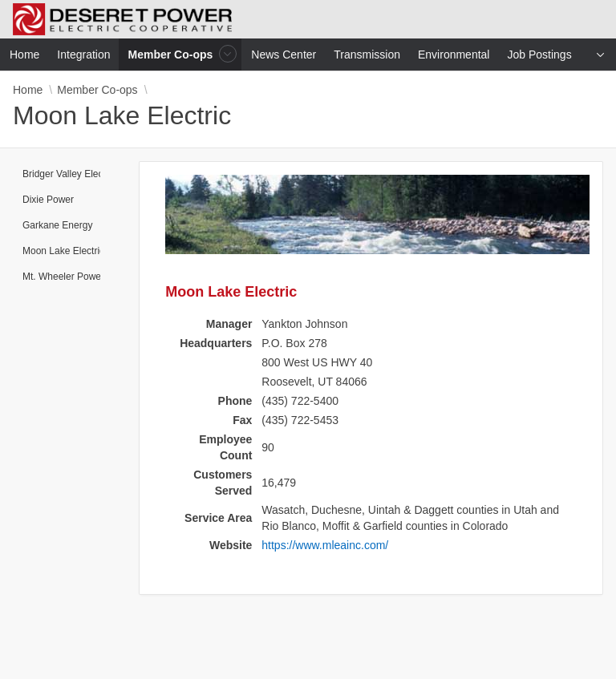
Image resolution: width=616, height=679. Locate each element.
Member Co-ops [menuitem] (172, 54)
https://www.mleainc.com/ (325, 545)
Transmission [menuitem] (367, 55)
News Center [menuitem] (284, 55)
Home (28, 90)
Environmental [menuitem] (454, 55)
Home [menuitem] (24, 55)
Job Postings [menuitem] (539, 55)
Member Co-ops (97, 90)
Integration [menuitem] (83, 55)
